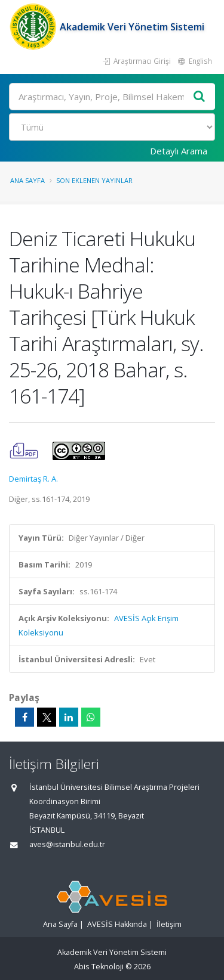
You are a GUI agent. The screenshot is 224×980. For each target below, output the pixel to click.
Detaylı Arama (179, 151)
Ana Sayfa (27, 180)
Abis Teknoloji (99, 967)
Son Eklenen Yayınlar (94, 180)
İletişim (169, 924)
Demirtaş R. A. (33, 479)
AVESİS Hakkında (117, 924)
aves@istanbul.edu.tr (67, 844)
